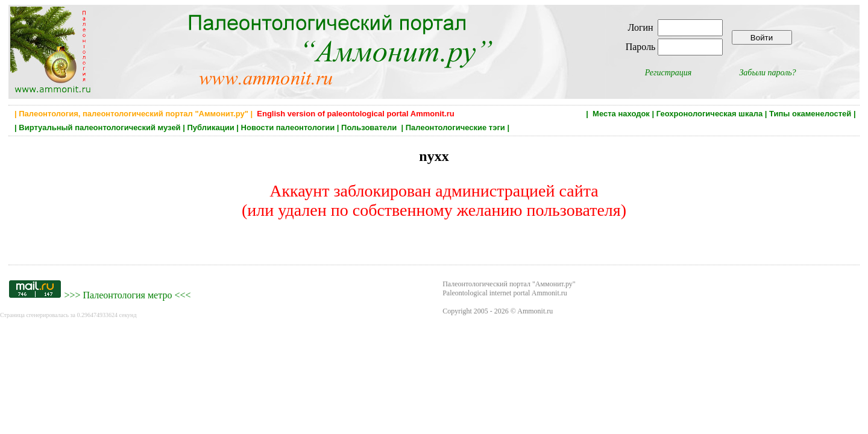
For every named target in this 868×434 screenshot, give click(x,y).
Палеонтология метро (127, 295)
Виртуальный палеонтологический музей (99, 127)
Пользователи (370, 127)
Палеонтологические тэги (455, 127)
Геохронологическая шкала (709, 114)
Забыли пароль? (767, 73)
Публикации (210, 127)
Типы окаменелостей (810, 114)
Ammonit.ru (535, 311)
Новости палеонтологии (288, 127)
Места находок (621, 114)
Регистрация (668, 73)
